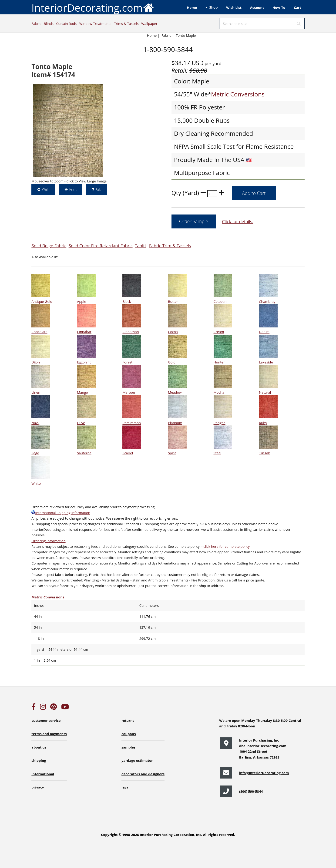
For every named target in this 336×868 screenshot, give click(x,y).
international (43, 774)
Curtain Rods (66, 23)
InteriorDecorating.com (93, 7)
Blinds (49, 23)
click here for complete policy (226, 546)
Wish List (234, 7)
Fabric (36, 23)
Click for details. (238, 221)
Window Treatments (95, 23)
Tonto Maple (186, 35)
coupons (129, 734)
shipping (39, 760)
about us (39, 747)
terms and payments (49, 734)
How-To (279, 7)
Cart (297, 7)
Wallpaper (149, 23)
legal (126, 787)
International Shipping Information (61, 513)
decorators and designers (143, 774)
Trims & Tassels (126, 23)
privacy (38, 787)
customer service (46, 720)
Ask (98, 189)
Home (192, 7)
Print (73, 189)
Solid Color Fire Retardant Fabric (101, 246)
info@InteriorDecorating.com (264, 773)
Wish (46, 189)
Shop (213, 7)
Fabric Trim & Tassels (170, 246)
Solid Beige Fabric (49, 246)
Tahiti (140, 246)
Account (257, 7)
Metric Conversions (238, 94)
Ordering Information (48, 541)
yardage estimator (137, 760)
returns (128, 720)
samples (128, 747)
